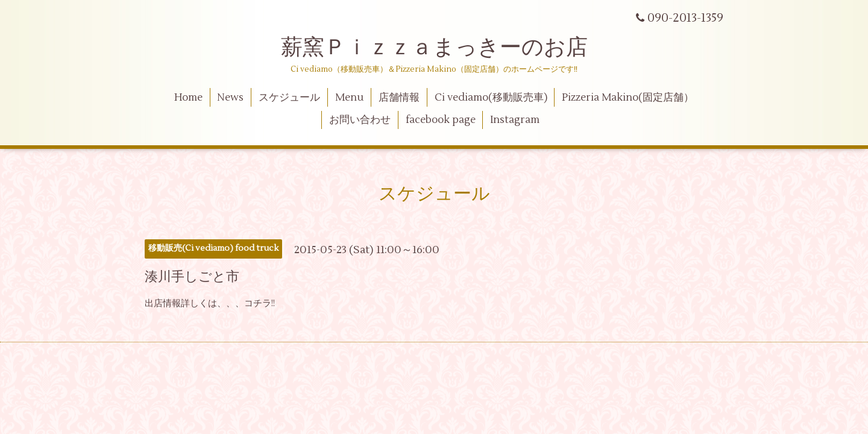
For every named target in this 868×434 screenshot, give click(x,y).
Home (188, 98)
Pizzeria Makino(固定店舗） (628, 98)
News (230, 98)
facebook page (441, 120)
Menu (349, 98)
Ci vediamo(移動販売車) (491, 98)
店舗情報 (399, 98)
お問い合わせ (360, 120)
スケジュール (289, 98)
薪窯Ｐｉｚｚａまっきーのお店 (445, 48)
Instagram (515, 120)
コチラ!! (259, 303)
